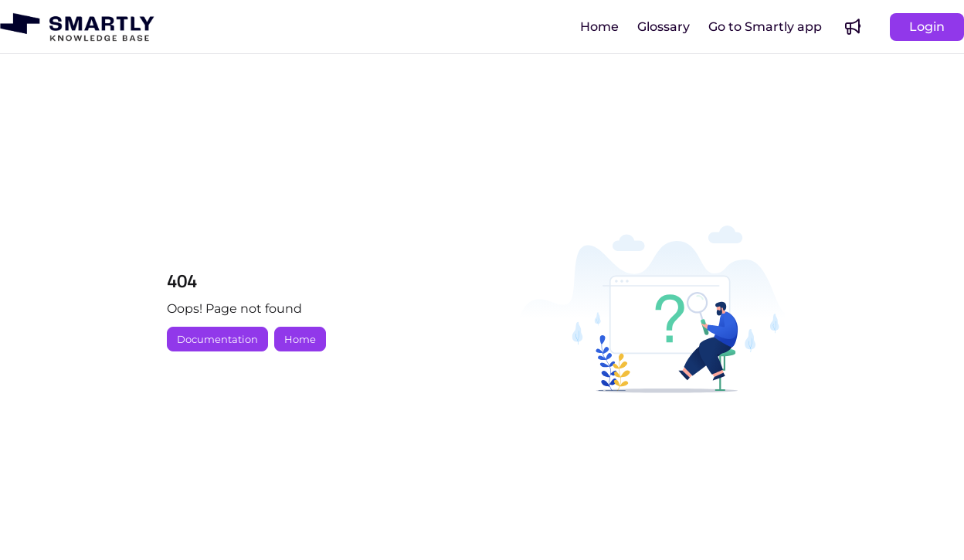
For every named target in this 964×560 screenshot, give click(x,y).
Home (300, 339)
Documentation (217, 339)
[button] (77, 27)
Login (927, 27)
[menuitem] (599, 27)
